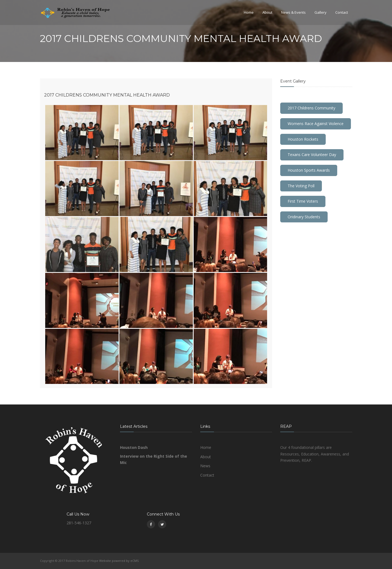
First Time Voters (303, 201)
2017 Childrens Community (311, 108)
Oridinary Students (304, 217)
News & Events (293, 12)
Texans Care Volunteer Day (312, 155)
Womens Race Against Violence (316, 124)
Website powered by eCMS (119, 561)
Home (249, 12)
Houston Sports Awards (309, 170)
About (267, 12)
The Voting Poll (301, 186)
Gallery (321, 12)
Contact (342, 12)
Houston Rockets (303, 139)
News (205, 466)
